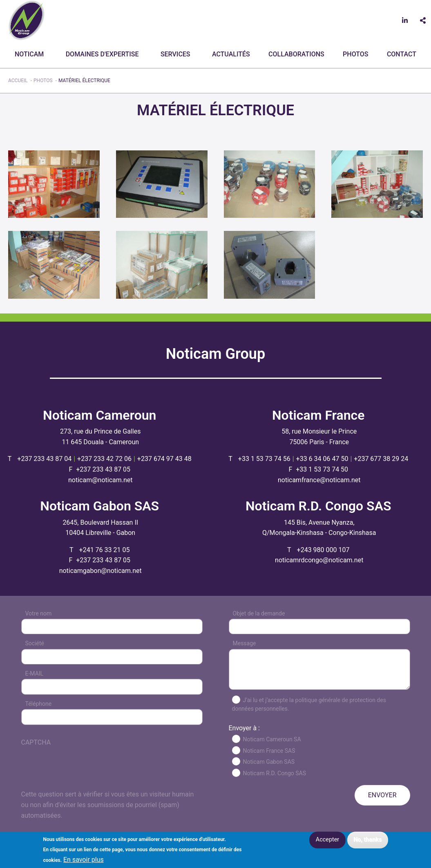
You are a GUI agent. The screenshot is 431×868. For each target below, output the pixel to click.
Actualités (231, 54)
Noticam (29, 54)
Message (245, 643)
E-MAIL (35, 673)
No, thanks (367, 840)
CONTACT (402, 54)
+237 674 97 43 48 (164, 459)
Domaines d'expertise (102, 54)
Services (175, 54)
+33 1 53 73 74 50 (322, 469)
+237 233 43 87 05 (103, 469)
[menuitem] (31, 54)
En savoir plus (84, 860)
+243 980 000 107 (323, 550)
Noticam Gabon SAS (269, 762)
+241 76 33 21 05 (105, 550)
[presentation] (83, 773)
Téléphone (39, 704)
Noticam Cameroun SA (272, 739)
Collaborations (296, 54)
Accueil (18, 81)
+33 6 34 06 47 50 (322, 459)
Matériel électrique (84, 81)
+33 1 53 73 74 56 (264, 459)
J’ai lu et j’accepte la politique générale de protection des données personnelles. (309, 704)
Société (35, 643)
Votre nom (39, 613)
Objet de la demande (259, 613)
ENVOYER (382, 795)
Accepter (327, 840)
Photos (355, 54)
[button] (54, 184)
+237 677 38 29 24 (381, 459)
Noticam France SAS (269, 751)
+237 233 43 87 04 (44, 459)
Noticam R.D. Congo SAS (275, 773)
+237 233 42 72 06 (104, 459)
